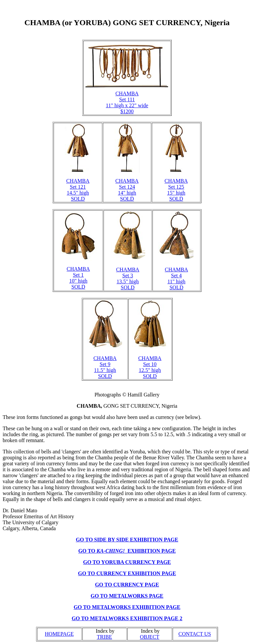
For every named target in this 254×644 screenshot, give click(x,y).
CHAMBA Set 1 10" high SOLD (78, 278)
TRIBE (105, 637)
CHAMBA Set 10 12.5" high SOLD (150, 367)
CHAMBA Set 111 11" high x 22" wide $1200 (127, 102)
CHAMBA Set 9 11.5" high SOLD (105, 367)
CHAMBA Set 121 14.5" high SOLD (78, 190)
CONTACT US (195, 634)
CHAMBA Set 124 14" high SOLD (127, 190)
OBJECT (150, 637)
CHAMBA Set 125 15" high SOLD (176, 190)
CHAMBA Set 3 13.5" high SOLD (128, 278)
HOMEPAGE (59, 634)
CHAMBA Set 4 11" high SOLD (176, 278)
